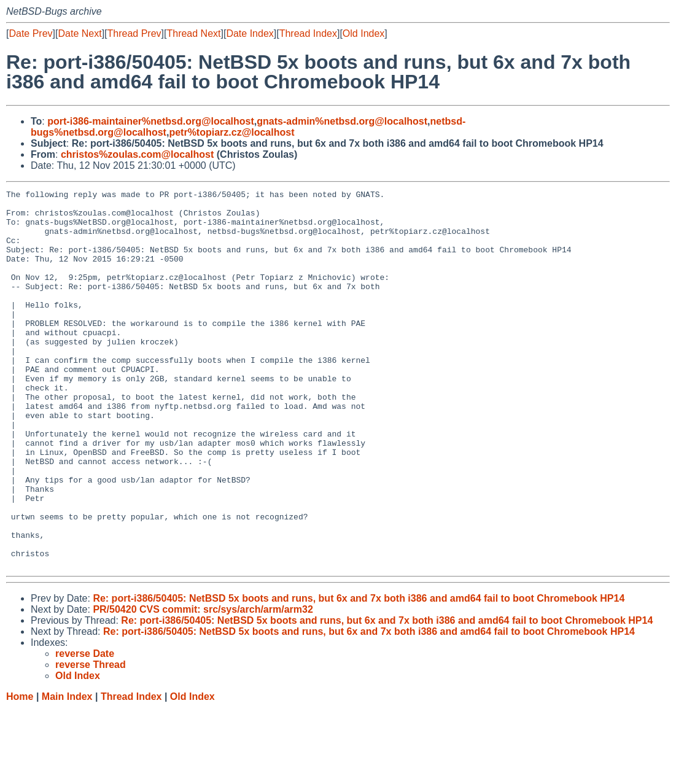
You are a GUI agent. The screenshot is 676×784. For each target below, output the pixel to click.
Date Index (250, 33)
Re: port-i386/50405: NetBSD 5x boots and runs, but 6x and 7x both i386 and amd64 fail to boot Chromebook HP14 (359, 674)
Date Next (80, 33)
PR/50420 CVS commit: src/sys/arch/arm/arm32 (203, 685)
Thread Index (308, 33)
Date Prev (30, 33)
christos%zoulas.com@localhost (137, 154)
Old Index (363, 33)
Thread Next (193, 33)
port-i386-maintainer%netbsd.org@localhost (151, 121)
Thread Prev (134, 33)
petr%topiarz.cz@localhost (231, 132)
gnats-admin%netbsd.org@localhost (342, 121)
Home (20, 772)
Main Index (67, 772)
